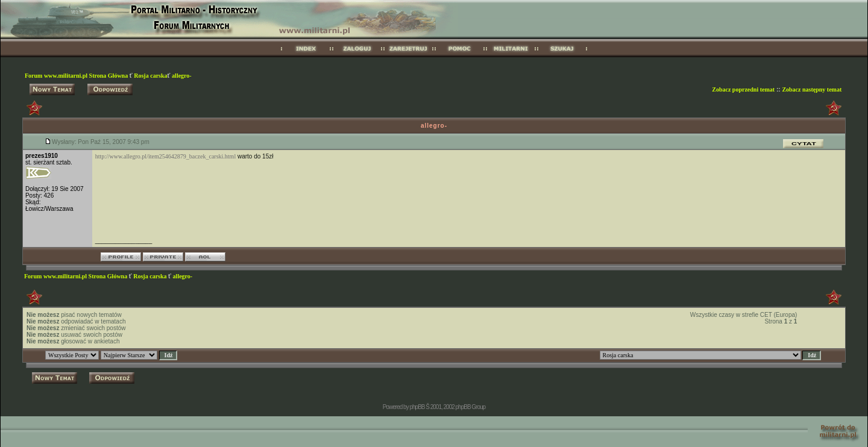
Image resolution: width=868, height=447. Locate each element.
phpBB (417, 407)
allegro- (182, 76)
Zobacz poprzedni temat (743, 89)
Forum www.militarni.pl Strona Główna (77, 76)
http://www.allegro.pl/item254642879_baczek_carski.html (165, 156)
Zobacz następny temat (812, 89)
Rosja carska (150, 76)
